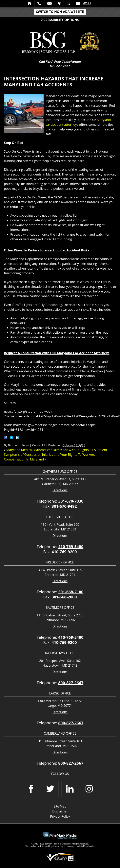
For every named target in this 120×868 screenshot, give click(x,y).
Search (68, 3)
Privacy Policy (60, 816)
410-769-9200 (64, 552)
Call (39, 3)
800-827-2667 (60, 66)
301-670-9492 (64, 506)
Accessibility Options (60, 20)
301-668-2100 (71, 592)
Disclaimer (60, 811)
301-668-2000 (64, 597)
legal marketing (56, 846)
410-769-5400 (71, 547)
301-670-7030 (71, 501)
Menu (87, 3)
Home (30, 3)
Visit (59, 3)
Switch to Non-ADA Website (60, 12)
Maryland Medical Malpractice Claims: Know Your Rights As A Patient (57, 450)
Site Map (60, 806)
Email (50, 3)
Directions (60, 490)
